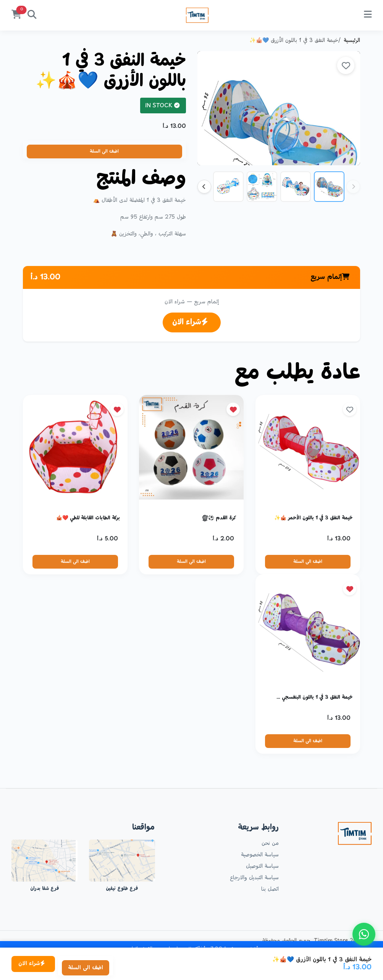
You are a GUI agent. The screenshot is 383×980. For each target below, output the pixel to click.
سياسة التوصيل (262, 865)
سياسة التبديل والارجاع (254, 876)
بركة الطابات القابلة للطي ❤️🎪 (86, 518)
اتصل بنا (270, 888)
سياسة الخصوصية (260, 853)
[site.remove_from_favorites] (234, 409)
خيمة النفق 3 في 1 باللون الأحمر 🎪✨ (311, 518)
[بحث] (32, 15)
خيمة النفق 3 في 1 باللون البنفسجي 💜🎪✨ (311, 696)
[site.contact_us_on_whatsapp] (364, 934)
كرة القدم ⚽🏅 (219, 518)
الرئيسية (352, 41)
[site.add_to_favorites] (346, 65)
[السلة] (16, 15)
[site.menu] (368, 15)
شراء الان (190, 322)
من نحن (270, 842)
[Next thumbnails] (204, 187)
